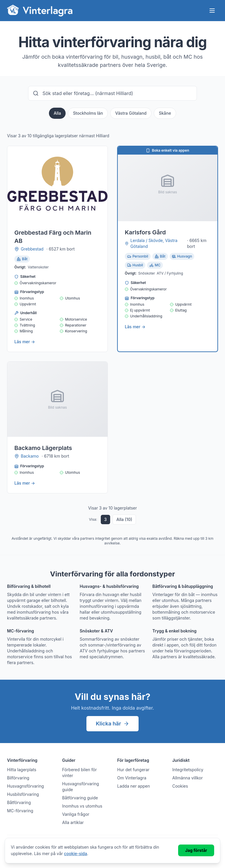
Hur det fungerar (133, 770)
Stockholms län (88, 113)
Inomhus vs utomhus (82, 806)
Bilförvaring (18, 778)
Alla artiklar (73, 822)
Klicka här (112, 724)
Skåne (165, 113)
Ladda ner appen (134, 786)
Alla (57, 113)
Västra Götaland (131, 113)
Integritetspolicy (188, 770)
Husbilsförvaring (23, 794)
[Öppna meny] (212, 11)
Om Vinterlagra (132, 778)
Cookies (180, 786)
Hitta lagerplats (22, 770)
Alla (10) (124, 519)
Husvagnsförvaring (25, 786)
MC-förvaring (20, 811)
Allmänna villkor (187, 778)
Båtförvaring (19, 802)
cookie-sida (76, 853)
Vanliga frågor (76, 814)
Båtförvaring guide (80, 798)
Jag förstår (196, 850)
